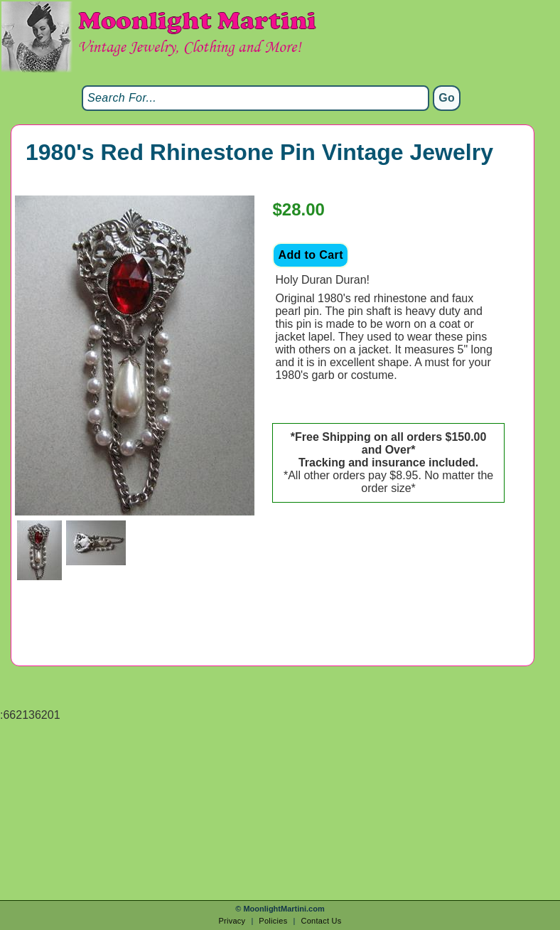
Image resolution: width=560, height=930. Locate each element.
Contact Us (321, 921)
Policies (273, 921)
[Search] (255, 98)
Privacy (232, 921)
